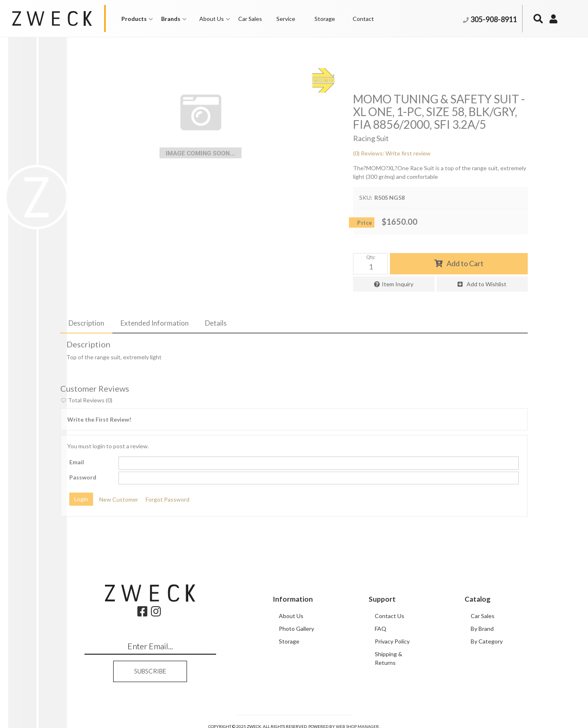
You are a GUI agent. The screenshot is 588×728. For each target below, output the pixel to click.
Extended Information (155, 323)
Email (77, 462)
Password (83, 477)
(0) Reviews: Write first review (392, 153)
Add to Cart (465, 263)
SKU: (366, 197)
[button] (137, 19)
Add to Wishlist (487, 284)
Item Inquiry (398, 284)
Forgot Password (168, 499)
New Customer (119, 499)
